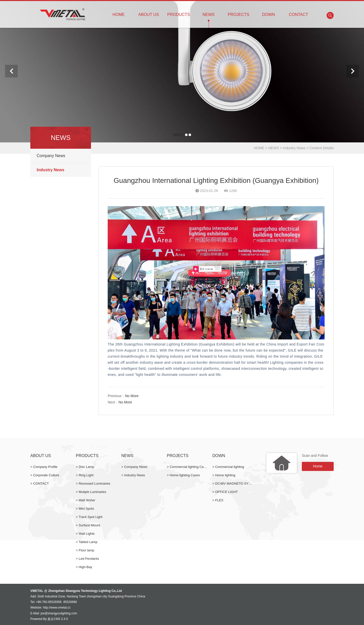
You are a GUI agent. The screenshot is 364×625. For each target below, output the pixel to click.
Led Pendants (89, 559)
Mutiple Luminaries (92, 492)
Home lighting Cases (185, 475)
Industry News (294, 148)
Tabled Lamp (88, 542)
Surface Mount (89, 525)
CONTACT (298, 12)
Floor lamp (86, 550)
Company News (51, 156)
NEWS (209, 12)
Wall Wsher (87, 500)
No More (132, 396)
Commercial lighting (230, 467)
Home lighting (225, 475)
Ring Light (86, 475)
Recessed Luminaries (94, 483)
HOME (119, 12)
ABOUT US (149, 12)
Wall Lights (87, 534)
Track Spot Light (90, 517)
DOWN (269, 12)
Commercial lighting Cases (189, 467)
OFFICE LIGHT (226, 492)
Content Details (322, 148)
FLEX (219, 500)
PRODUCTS (179, 12)
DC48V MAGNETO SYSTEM (236, 483)
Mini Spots (86, 509)
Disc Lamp (86, 467)
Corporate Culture (46, 475)
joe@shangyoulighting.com (59, 613)
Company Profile (45, 467)
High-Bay (85, 567)
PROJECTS (238, 12)
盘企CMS (54, 619)
